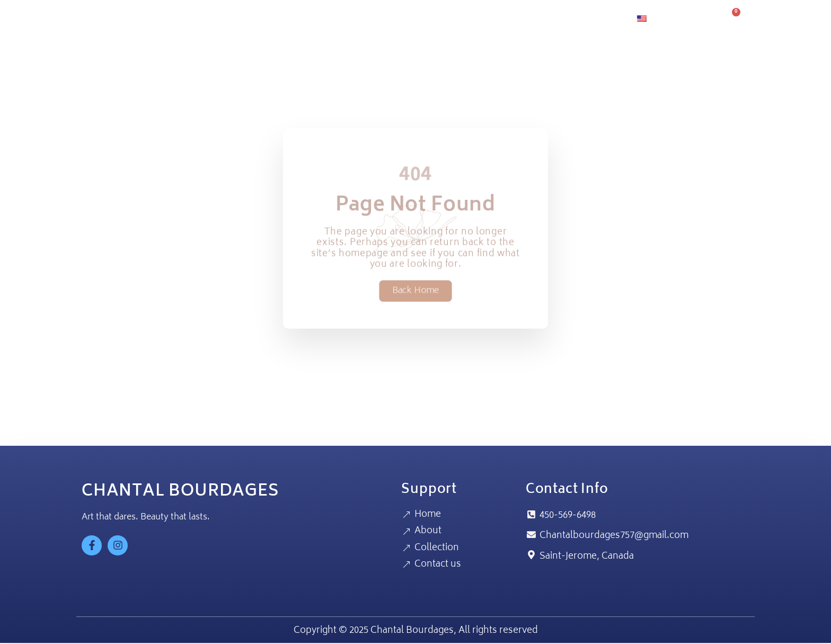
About (466, 19)
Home (419, 19)
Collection (523, 19)
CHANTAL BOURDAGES (180, 492)
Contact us (591, 19)
